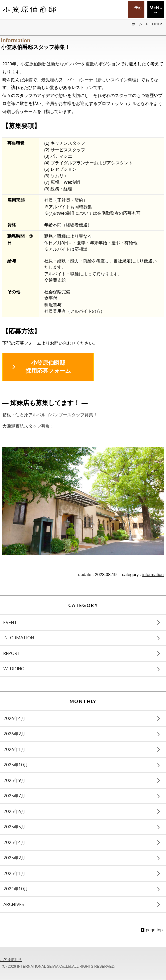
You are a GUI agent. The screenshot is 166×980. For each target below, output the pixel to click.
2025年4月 (14, 842)
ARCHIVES (14, 904)
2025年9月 (14, 780)
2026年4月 (14, 718)
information (153, 574)
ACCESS (114, 9)
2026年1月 (14, 749)
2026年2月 (14, 734)
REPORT (12, 653)
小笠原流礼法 (11, 960)
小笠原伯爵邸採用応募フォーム (48, 367)
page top (154, 930)
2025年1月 (14, 873)
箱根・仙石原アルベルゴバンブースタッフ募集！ (50, 415)
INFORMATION (19, 638)
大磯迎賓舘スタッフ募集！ (28, 426)
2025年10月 (16, 765)
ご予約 (136, 8)
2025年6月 (14, 811)
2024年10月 (16, 889)
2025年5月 (14, 827)
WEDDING (14, 669)
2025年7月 (14, 796)
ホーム (137, 24)
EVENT (10, 622)
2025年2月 (14, 858)
